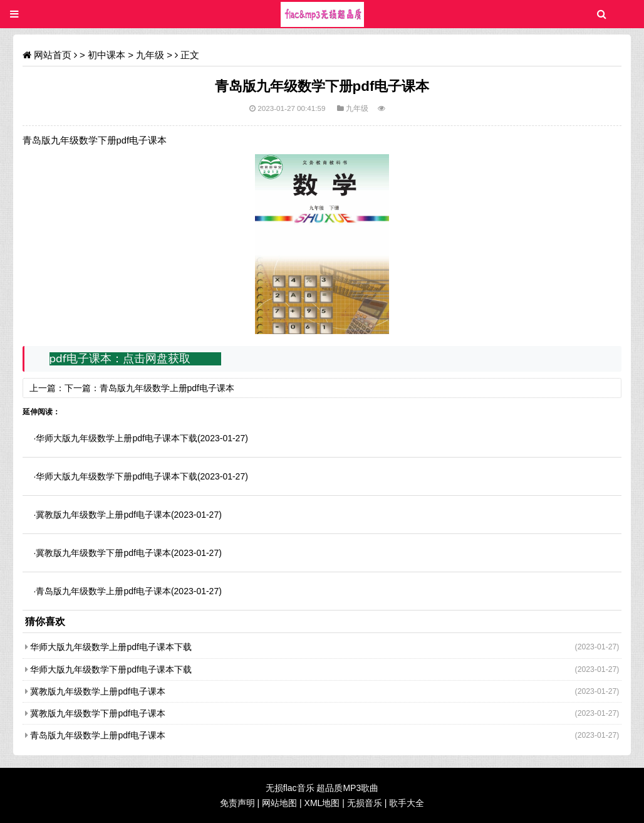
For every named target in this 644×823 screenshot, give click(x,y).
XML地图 (322, 803)
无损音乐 (365, 803)
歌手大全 (407, 803)
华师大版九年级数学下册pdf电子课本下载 (116, 476)
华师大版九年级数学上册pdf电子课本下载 (116, 438)
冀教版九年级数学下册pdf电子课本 (103, 553)
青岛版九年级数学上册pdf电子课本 (167, 388)
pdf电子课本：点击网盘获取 (120, 359)
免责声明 (237, 803)
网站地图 (279, 803)
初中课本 (106, 55)
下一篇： (82, 388)
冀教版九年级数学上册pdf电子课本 (103, 515)
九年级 (150, 55)
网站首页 (53, 55)
